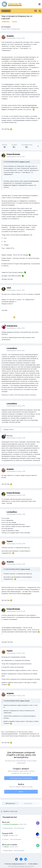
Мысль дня (6, 822)
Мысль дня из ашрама (10, 845)
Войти (21, 792)
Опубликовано (16, 38)
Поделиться (10, 803)
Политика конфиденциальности (15, 864)
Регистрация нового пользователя (21, 778)
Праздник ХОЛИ (7, 833)
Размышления (16, 29)
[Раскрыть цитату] (4, 162)
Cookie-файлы (33, 864)
